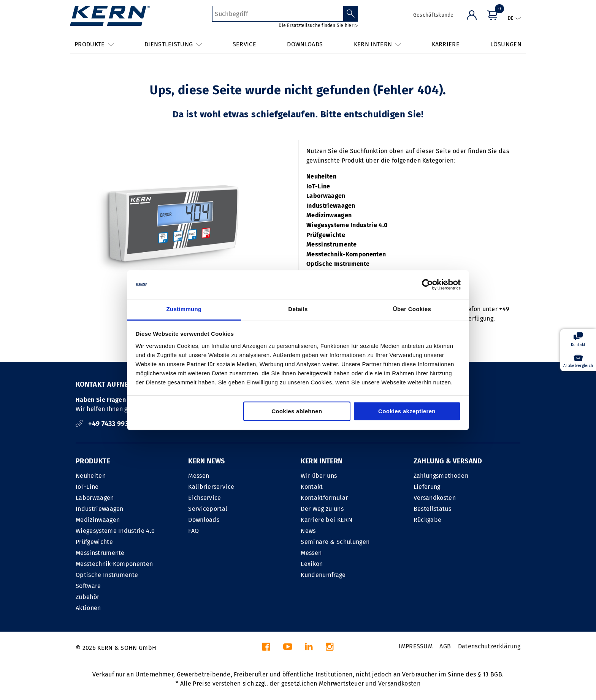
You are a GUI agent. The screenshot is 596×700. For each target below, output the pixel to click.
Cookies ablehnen (297, 412)
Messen (199, 476)
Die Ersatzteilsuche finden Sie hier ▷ (318, 25)
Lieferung (427, 487)
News (308, 531)
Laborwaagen (326, 196)
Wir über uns (319, 476)
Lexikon (312, 564)
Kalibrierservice (211, 487)
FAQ (193, 531)
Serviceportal (208, 509)
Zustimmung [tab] (184, 309)
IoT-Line (318, 186)
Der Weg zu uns (322, 509)
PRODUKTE (93, 461)
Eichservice (205, 498)
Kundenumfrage (323, 575)
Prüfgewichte (326, 235)
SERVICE (244, 44)
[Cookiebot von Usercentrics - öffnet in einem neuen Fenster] (427, 284)
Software (88, 586)
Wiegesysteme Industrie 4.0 (347, 225)
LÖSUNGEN (506, 44)
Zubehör (87, 597)
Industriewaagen (331, 206)
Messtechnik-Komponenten (346, 254)
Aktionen (88, 608)
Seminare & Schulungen (335, 542)
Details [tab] (298, 309)
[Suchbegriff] (278, 14)
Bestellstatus (432, 509)
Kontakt (312, 487)
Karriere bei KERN (326, 520)
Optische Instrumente (338, 264)
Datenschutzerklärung (489, 646)
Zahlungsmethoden (441, 476)
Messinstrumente (332, 244)
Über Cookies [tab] (412, 309)
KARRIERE (446, 44)
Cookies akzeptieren (407, 412)
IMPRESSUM (416, 646)
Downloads (204, 520)
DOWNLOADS (305, 44)
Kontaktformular (324, 498)
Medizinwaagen (329, 215)
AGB (445, 646)
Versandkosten (435, 498)
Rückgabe (428, 520)
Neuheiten (321, 176)
